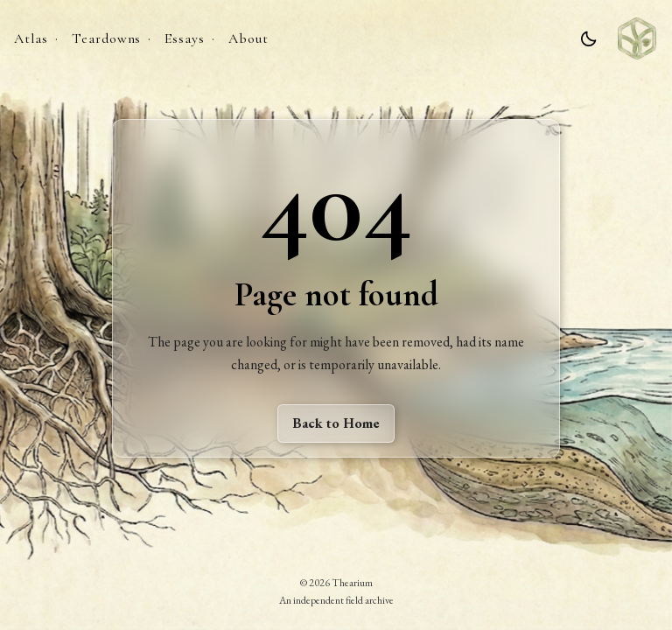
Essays (185, 38)
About (248, 38)
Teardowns (107, 38)
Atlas (31, 38)
